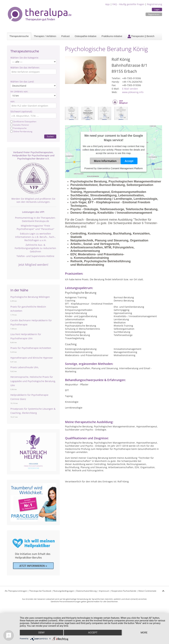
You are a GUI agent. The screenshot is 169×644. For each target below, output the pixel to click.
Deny (41, 633)
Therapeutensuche (19, 36)
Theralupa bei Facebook (40, 591)
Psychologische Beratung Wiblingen (30, 297)
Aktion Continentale (147, 591)
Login (157, 10)
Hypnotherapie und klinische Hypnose (32, 358)
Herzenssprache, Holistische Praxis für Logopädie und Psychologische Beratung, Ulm (33, 381)
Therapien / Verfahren (45, 36)
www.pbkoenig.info (133, 92)
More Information (105, 161)
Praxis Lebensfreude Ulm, (25, 367)
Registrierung (155, 4)
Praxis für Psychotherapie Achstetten (31, 348)
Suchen (50, 136)
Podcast (65, 36)
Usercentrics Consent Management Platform (120, 168)
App (108, 4)
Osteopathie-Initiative (86, 36)
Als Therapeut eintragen (16, 591)
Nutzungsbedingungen (64, 591)
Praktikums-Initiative (112, 36)
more (144, 633)
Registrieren (154, 14)
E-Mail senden (130, 89)
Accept (129, 161)
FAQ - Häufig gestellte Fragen (128, 4)
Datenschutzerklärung (86, 591)
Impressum (104, 591)
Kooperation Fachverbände (124, 591)
